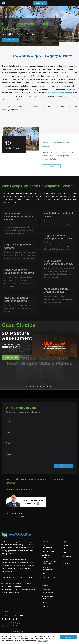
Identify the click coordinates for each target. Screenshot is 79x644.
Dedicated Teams (48, 577)
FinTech (45, 585)
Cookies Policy (28, 577)
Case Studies (66, 556)
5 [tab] (40, 386)
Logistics (45, 603)
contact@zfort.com (17, 516)
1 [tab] (27, 386)
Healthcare (46, 589)
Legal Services (47, 593)
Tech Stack (65, 564)
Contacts (5, 612)
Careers (64, 553)
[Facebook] (2, 619)
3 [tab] (34, 386)
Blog (62, 560)
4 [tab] (37, 386)
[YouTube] (14, 619)
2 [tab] (30, 386)
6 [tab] (44, 386)
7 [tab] (47, 386)
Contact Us (10, 40)
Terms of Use (17, 577)
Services (45, 542)
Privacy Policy (43, 641)
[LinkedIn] (6, 619)
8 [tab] (51, 386)
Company (64, 542)
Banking (45, 606)
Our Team (64, 549)
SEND (64, 466)
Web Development (49, 551)
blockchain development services (58, 93)
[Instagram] (17, 619)
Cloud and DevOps (49, 574)
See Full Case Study (10, 358)
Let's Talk (40, 3)
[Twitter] (10, 619)
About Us (64, 545)
